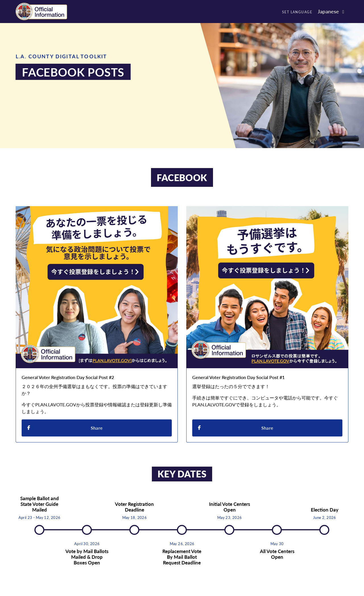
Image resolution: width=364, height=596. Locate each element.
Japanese (328, 11)
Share (65, 428)
